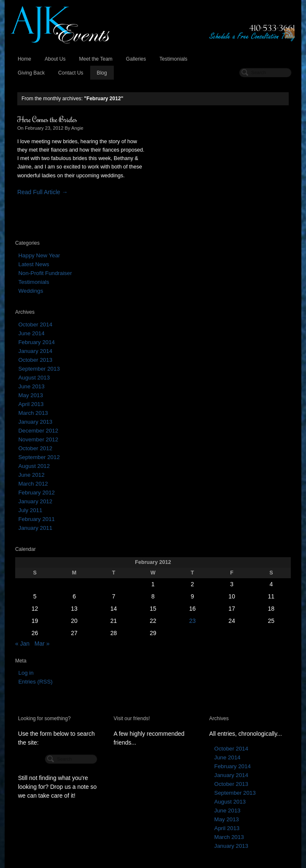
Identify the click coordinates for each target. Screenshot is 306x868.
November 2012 (38, 439)
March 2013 (33, 413)
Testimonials (173, 59)
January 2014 (35, 351)
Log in (26, 673)
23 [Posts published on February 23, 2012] (193, 621)
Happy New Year (39, 255)
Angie (77, 128)
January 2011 (35, 528)
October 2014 (35, 324)
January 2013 (35, 422)
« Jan (22, 644)
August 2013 (34, 378)
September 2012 (39, 457)
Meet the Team (95, 59)
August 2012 (34, 466)
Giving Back (31, 73)
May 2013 (30, 395)
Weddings (31, 291)
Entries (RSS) (35, 682)
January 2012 (35, 501)
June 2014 (31, 333)
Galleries (136, 59)
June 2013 (31, 386)
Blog (102, 73)
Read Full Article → (43, 192)
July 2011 (30, 510)
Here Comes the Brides (47, 119)
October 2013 (35, 360)
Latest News (34, 264)
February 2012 (36, 493)
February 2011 (36, 519)
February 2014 (36, 342)
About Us (55, 59)
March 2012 (33, 484)
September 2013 (39, 369)
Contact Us (71, 73)
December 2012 (38, 431)
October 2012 (35, 448)
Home (24, 59)
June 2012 (31, 475)
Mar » (42, 644)
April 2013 (31, 404)
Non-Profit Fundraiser (45, 273)
